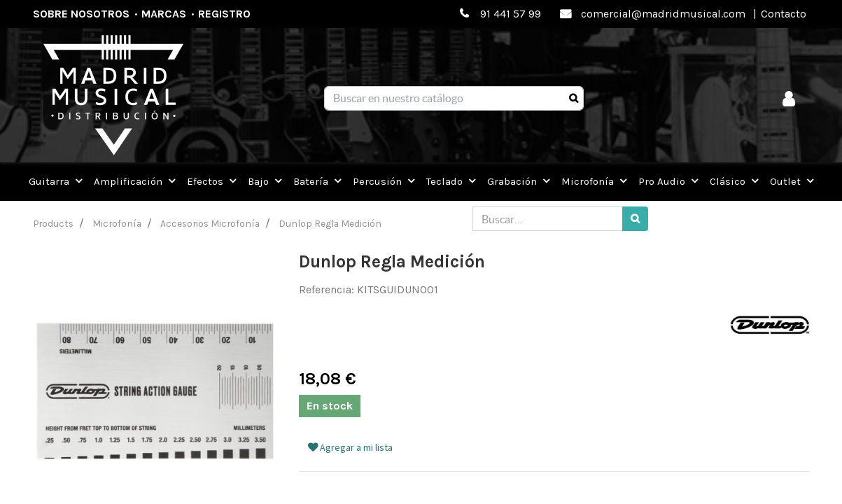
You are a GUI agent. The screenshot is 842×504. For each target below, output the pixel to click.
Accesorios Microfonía (210, 223)
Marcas (164, 14)
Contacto (784, 14)
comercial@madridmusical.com (663, 14)
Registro (224, 14)
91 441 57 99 (511, 14)
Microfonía (117, 223)
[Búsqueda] (574, 99)
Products (54, 223)
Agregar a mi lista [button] (350, 447)
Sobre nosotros (81, 14)
